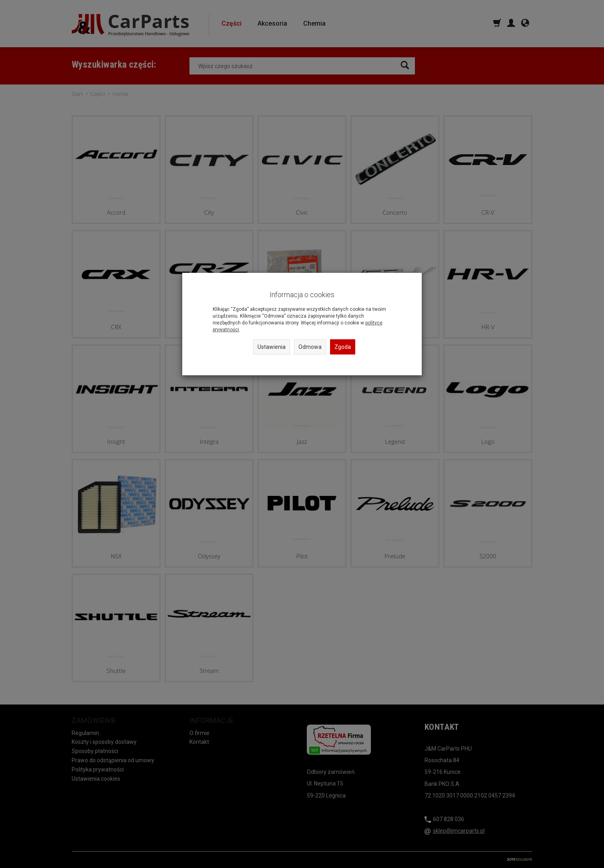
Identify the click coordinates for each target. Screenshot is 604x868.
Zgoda (343, 347)
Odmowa (310, 347)
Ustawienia (272, 347)
